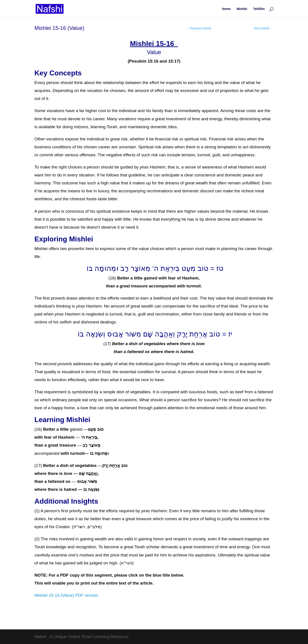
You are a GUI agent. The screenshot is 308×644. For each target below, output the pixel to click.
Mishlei (242, 9)
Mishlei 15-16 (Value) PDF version (66, 595)
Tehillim (259, 9)
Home (226, 9)
